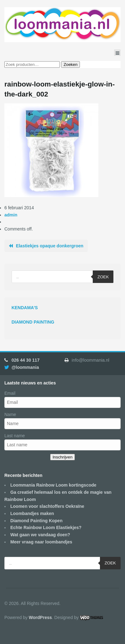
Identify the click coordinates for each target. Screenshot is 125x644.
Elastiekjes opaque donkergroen (50, 246)
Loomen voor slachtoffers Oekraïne (47, 506)
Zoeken (70, 64)
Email (10, 393)
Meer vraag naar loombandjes (41, 542)
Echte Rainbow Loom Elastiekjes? (46, 528)
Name (10, 414)
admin (11, 215)
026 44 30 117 (26, 360)
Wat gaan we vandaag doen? (40, 535)
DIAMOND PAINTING (33, 322)
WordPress (40, 617)
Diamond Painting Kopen (36, 521)
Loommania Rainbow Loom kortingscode (53, 485)
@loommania (25, 367)
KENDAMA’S (25, 308)
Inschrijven (63, 457)
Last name (15, 436)
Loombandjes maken (32, 513)
